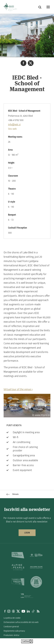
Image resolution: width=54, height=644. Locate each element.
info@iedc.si (14, 125)
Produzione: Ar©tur (12, 635)
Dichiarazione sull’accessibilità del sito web (21, 622)
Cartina (27, 641)
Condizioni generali (11, 627)
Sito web (12, 129)
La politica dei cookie (12, 618)
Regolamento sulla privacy (14, 631)
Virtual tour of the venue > (18, 389)
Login (27, 533)
